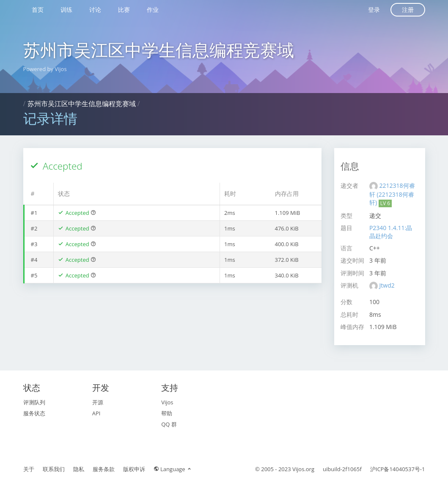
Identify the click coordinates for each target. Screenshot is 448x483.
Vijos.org (303, 469)
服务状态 (34, 413)
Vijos (167, 402)
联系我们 (54, 469)
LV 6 (385, 203)
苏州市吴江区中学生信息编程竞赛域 (159, 50)
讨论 (95, 10)
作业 (153, 10)
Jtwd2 (387, 285)
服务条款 (104, 469)
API (96, 413)
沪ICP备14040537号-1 (398, 469)
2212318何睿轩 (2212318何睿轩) (392, 194)
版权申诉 (134, 469)
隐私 (79, 469)
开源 (98, 402)
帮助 (167, 413)
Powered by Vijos (45, 69)
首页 (38, 10)
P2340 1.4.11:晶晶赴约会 (391, 232)
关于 (29, 469)
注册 (408, 10)
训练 (66, 10)
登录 (374, 10)
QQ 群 (169, 424)
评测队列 (34, 402)
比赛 (124, 10)
